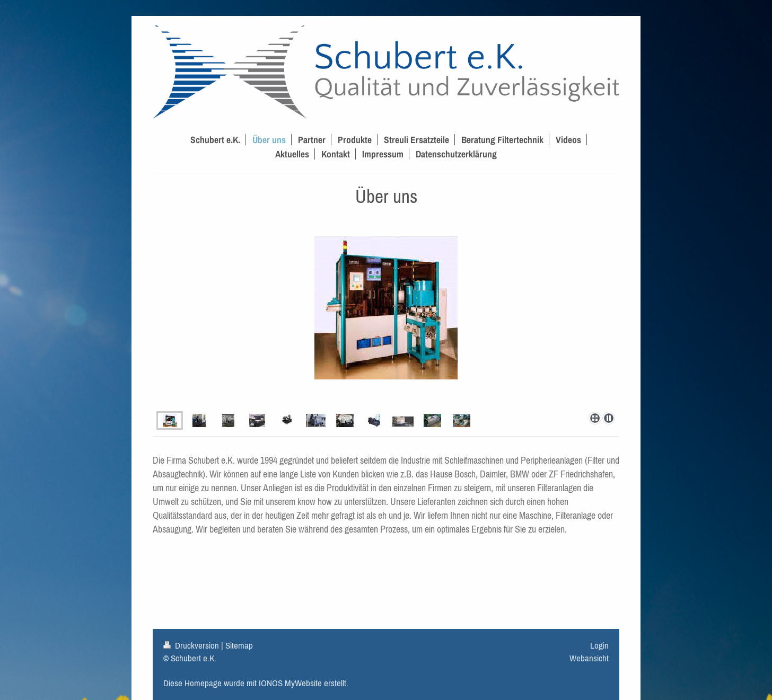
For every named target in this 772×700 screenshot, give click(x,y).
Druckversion (192, 645)
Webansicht (589, 658)
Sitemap (239, 645)
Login (599, 645)
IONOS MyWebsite (290, 683)
